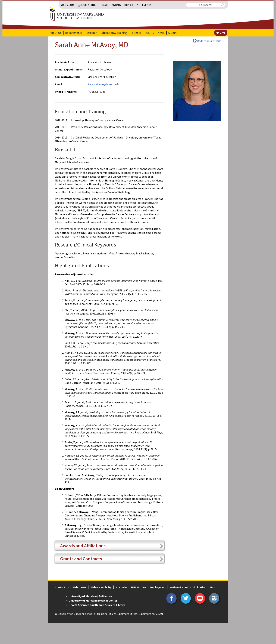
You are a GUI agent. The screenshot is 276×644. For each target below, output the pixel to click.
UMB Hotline (139, 587)
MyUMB (116, 5)
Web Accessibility (101, 587)
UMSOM (69, 5)
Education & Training (114, 33)
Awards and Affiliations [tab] (83, 546)
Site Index (121, 587)
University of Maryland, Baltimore (90, 596)
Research (91, 33)
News (161, 33)
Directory (131, 5)
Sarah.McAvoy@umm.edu (104, 84)
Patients (136, 33)
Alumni (173, 33)
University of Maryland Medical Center (93, 600)
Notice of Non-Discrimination (188, 587)
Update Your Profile (209, 41)
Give (222, 33)
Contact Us (62, 587)
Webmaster (80, 587)
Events (147, 5)
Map (213, 587)
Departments (73, 33)
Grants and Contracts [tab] (81, 559)
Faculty (149, 33)
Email (104, 5)
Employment (158, 587)
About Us (56, 33)
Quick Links (89, 5)
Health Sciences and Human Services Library (97, 605)
